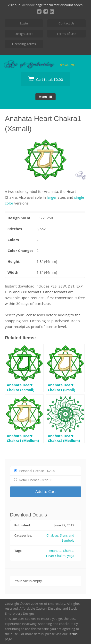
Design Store (24, 34)
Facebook (28, 5)
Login (24, 23)
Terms (73, 634)
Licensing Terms (24, 44)
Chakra (68, 551)
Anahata (55, 551)
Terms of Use (66, 34)
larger (52, 197)
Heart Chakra (56, 556)
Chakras (52, 535)
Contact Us (66, 23)
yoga (71, 556)
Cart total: (46, 79)
